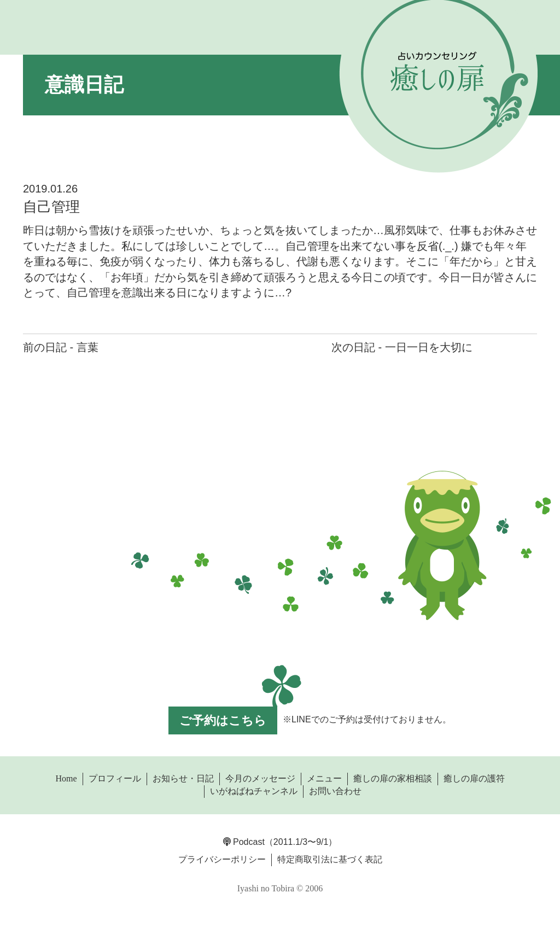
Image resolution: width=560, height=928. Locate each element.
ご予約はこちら (223, 720)
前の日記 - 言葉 (61, 347)
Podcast (244, 842)
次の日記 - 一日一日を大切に (402, 347)
